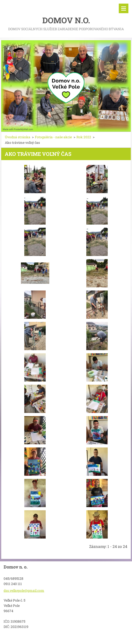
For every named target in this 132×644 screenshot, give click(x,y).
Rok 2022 (84, 137)
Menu (124, 8)
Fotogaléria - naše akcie (53, 137)
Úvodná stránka (18, 137)
